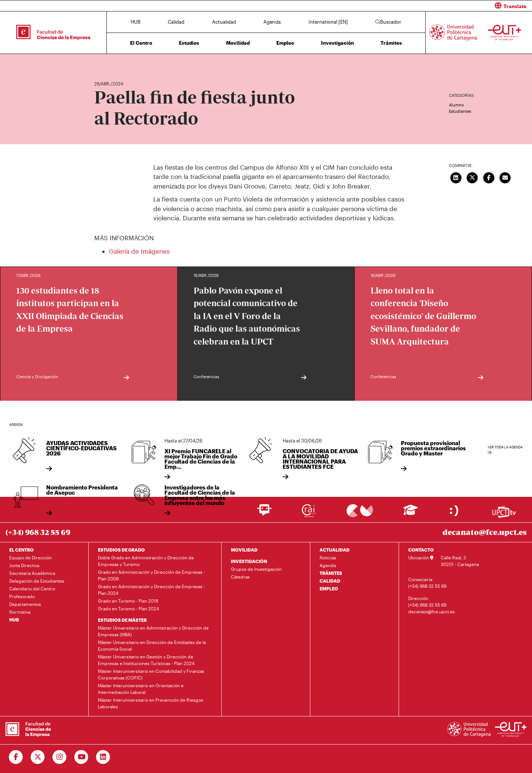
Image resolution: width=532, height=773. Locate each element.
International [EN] (328, 22)
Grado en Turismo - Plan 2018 (128, 601)
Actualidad (224, 22)
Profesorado (22, 596)
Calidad (176, 22)
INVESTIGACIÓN (249, 561)
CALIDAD (330, 581)
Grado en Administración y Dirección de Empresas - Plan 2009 (151, 575)
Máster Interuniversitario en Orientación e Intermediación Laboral (141, 689)
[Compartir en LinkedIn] (456, 177)
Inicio (100, 62)
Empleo (285, 43)
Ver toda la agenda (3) (505, 450)
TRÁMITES (331, 573)
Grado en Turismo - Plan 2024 (128, 608)
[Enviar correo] (505, 177)
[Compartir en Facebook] (489, 177)
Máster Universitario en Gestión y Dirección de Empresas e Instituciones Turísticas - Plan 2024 (146, 660)
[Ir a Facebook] (16, 757)
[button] (402, 6)
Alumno (456, 105)
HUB (136, 22)
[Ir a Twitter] (38, 757)
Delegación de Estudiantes (37, 581)
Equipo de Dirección (30, 557)
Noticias (328, 557)
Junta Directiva (24, 565)
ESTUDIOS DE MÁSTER (122, 620)
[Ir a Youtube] (81, 757)
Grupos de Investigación (256, 569)
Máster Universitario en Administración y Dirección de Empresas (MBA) (153, 631)
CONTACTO (421, 550)
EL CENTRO (21, 550)
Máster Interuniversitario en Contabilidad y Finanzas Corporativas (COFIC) (151, 674)
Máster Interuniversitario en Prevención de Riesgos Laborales (151, 703)
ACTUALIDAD (335, 550)
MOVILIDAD (244, 550)
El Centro (141, 43)
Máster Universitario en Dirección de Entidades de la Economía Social (152, 645)
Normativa (20, 612)
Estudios (189, 43)
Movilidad (238, 43)
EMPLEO (329, 589)
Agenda (272, 22)
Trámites (391, 43)
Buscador (388, 22)
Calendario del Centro (32, 589)
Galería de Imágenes (139, 251)
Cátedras (240, 577)
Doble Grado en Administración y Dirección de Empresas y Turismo (146, 561)
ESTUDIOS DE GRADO (121, 550)
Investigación (337, 43)
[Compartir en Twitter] (473, 177)
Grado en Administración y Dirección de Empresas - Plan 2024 (151, 590)
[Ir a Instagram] (60, 757)
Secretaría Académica (32, 573)
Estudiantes (460, 111)
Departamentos (25, 604)
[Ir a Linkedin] (103, 757)
